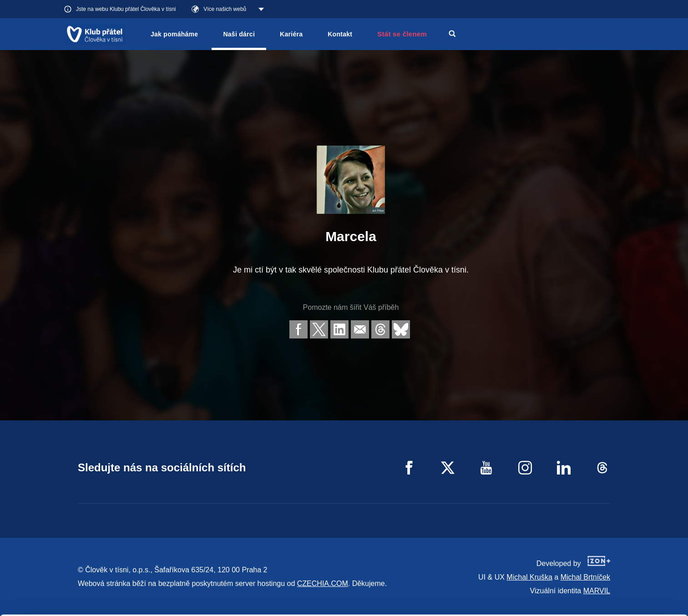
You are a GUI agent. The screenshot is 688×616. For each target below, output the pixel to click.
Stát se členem (402, 34)
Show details (140, 604)
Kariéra (291, 34)
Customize (612, 574)
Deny (612, 597)
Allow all (612, 551)
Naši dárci (239, 34)
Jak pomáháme (174, 34)
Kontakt (340, 34)
